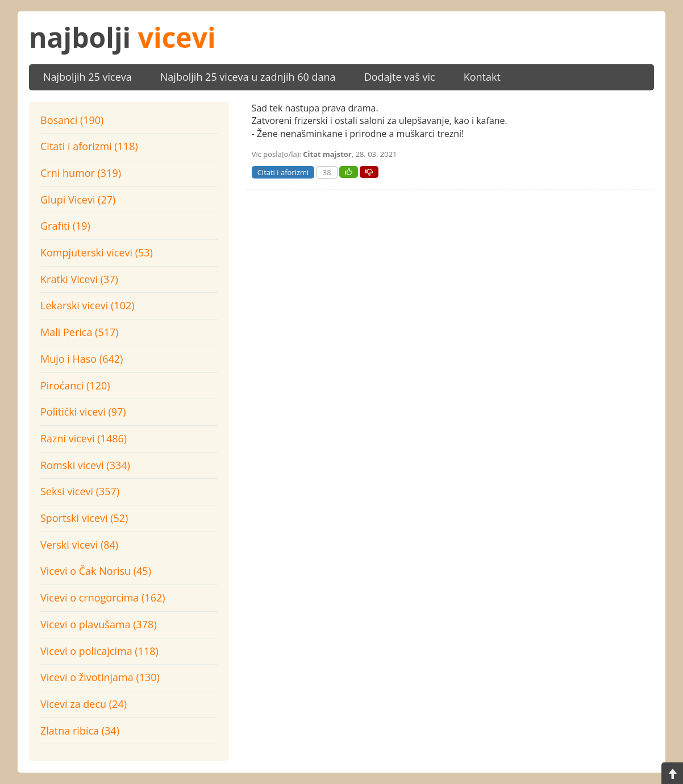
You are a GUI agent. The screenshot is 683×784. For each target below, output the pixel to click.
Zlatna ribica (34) (80, 731)
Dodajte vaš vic (400, 77)
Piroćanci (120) (75, 385)
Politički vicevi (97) (83, 412)
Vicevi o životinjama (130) (100, 677)
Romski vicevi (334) (85, 465)
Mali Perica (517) (80, 332)
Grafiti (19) (65, 226)
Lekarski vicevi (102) (88, 305)
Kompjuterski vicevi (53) (97, 252)
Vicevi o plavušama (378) (99, 624)
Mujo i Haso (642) (82, 359)
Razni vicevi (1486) (84, 438)
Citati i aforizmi (283, 172)
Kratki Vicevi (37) (79, 279)
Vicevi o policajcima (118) (99, 651)
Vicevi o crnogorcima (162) (103, 598)
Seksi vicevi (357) (80, 491)
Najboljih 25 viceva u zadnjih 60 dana (248, 77)
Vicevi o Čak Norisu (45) (96, 571)
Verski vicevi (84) (79, 545)
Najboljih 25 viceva (88, 77)
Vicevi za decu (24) (84, 704)
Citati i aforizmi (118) (89, 146)
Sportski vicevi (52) (84, 518)
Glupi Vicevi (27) (78, 200)
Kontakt (482, 77)
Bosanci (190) (72, 120)
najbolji (122, 37)
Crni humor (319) (81, 173)
